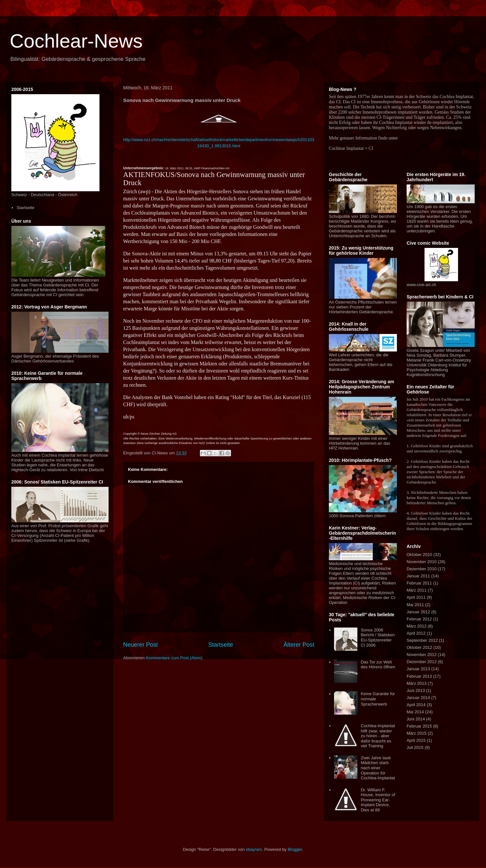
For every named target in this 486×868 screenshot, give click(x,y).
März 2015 (417, 733)
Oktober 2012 (419, 647)
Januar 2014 (418, 698)
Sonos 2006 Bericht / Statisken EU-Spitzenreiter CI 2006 (378, 638)
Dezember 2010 (422, 569)
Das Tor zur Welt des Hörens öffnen (378, 665)
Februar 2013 (419, 676)
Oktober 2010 (419, 555)
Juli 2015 (415, 747)
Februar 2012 (419, 619)
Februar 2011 (419, 583)
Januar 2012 (418, 612)
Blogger (295, 849)
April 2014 (416, 705)
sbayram (254, 849)
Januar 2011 (418, 576)
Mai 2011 (415, 605)
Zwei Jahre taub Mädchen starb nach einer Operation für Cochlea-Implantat (378, 768)
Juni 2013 (416, 690)
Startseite (221, 645)
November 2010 (422, 562)
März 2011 (417, 590)
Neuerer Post (140, 645)
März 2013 (417, 683)
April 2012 (416, 633)
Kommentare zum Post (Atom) (174, 658)
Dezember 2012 (422, 662)
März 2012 (417, 626)
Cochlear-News (76, 41)
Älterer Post (299, 645)
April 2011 (416, 597)
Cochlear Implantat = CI (351, 148)
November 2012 (422, 655)
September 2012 (422, 640)
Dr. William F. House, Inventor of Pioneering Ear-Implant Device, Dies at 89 (378, 800)
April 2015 (416, 740)
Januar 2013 (418, 669)
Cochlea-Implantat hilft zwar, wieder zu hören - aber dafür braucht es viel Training (378, 736)
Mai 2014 (415, 712)
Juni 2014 (416, 719)
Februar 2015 (419, 726)
